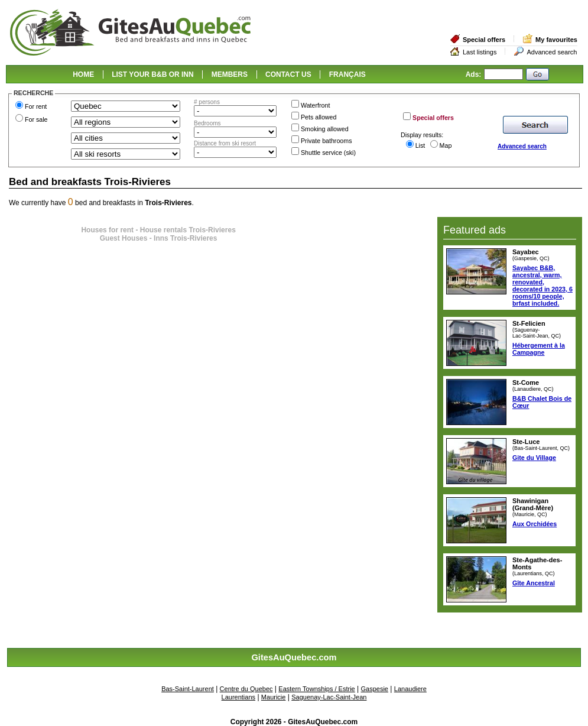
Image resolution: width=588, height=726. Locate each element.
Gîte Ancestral (534, 583)
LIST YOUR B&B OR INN (152, 74)
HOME (83, 74)
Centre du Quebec (246, 689)
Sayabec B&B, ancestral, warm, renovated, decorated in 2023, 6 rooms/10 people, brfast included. (542, 286)
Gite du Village (534, 458)
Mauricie (274, 697)
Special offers (484, 40)
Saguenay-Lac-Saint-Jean (329, 697)
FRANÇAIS (347, 74)
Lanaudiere (410, 689)
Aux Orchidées (535, 524)
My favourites (556, 40)
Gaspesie (375, 689)
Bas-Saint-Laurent (188, 689)
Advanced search (552, 52)
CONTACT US (288, 74)
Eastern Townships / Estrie (316, 689)
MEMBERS (230, 74)
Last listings (480, 52)
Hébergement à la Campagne (539, 349)
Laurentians (239, 697)
